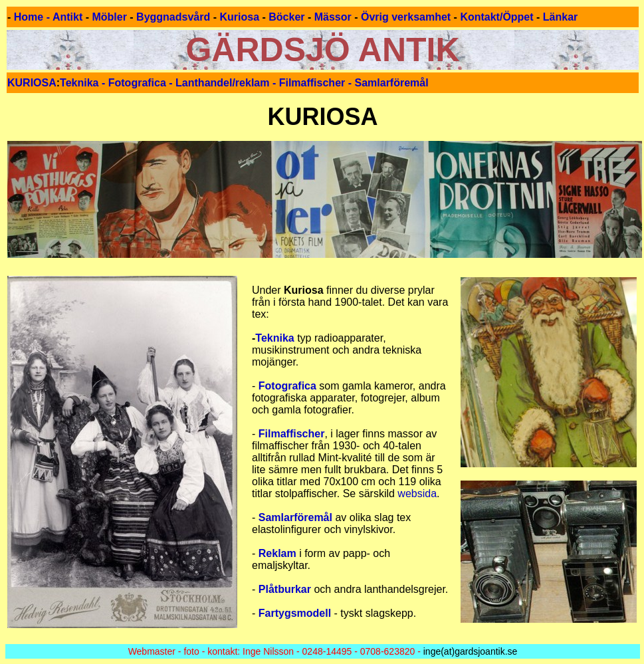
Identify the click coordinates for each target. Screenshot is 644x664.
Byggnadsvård (173, 17)
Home (29, 17)
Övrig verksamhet (406, 17)
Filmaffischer (312, 83)
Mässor (333, 17)
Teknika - (84, 83)
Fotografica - (142, 83)
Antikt (67, 17)
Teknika (276, 338)
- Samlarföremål (386, 83)
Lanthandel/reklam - (227, 83)
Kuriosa (239, 17)
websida (417, 494)
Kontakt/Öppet (496, 17)
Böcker (286, 17)
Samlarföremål (297, 517)
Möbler (109, 17)
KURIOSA (32, 83)
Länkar (560, 17)
